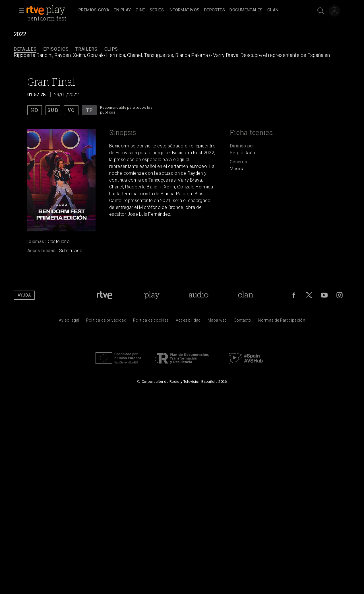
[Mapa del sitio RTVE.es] (217, 322)
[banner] (51, 10)
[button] (20, 11)
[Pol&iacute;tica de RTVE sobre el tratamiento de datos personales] (106, 322)
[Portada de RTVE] (105, 295)
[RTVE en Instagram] (340, 295)
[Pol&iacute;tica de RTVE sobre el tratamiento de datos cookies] (151, 322)
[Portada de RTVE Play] (152, 295)
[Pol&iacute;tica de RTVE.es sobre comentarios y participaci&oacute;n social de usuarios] (282, 322)
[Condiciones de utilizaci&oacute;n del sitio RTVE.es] (69, 322)
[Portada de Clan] (246, 295)
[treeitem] (94, 10)
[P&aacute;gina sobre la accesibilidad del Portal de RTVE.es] (188, 322)
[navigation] (188, 10)
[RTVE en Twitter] (309, 295)
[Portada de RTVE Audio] (199, 295)
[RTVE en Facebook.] (294, 295)
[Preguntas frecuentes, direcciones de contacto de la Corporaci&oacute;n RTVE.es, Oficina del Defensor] (243, 322)
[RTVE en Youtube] (324, 295)
